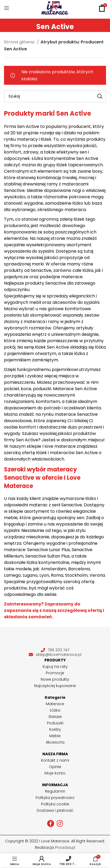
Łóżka (55, 710)
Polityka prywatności (55, 798)
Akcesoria (55, 742)
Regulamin (55, 791)
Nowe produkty (55, 679)
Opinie (55, 767)
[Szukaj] (55, 96)
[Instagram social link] (60, 823)
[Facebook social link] (51, 823)
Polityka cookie (55, 804)
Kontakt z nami (55, 760)
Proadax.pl (65, 847)
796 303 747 (55, 650)
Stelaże (55, 717)
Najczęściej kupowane (55, 686)
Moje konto (55, 773)
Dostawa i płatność (55, 810)
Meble (55, 736)
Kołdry (55, 729)
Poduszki (55, 723)
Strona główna (20, 42)
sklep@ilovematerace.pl (55, 655)
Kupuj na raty (55, 667)
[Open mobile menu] (7, 8)
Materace (55, 704)
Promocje (55, 673)
